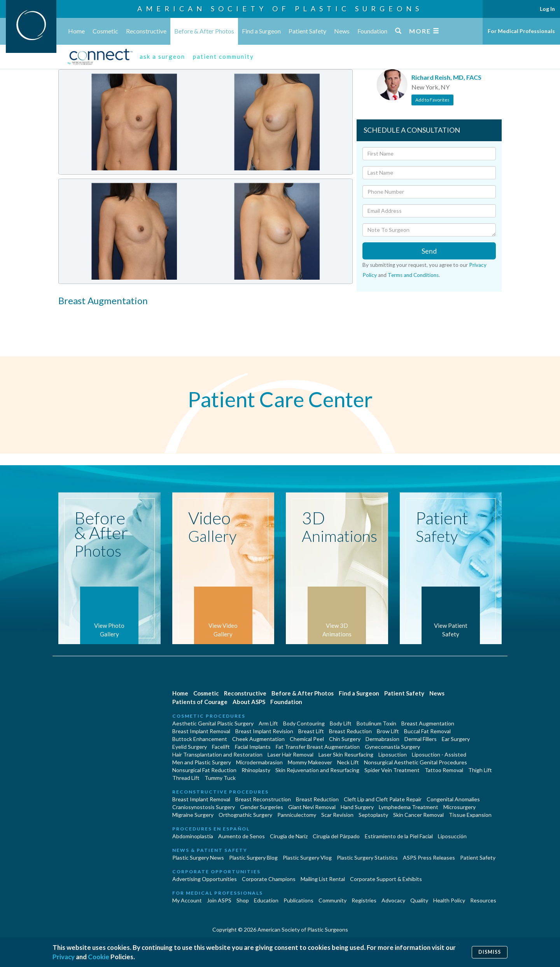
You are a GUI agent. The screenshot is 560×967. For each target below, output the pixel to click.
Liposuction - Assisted (439, 754)
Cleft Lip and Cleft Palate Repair (383, 799)
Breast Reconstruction (263, 799)
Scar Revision (337, 815)
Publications (298, 900)
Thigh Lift (480, 770)
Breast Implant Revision (264, 731)
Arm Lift (268, 723)
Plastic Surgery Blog (253, 858)
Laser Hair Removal (290, 754)
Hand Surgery (357, 807)
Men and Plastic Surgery (202, 762)
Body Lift (341, 723)
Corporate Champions (269, 879)
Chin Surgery (345, 739)
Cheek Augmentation (258, 739)
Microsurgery (459, 807)
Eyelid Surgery (190, 747)
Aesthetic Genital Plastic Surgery (213, 723)
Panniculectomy (297, 815)
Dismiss (490, 952)
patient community (223, 56)
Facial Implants (253, 747)
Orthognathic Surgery (245, 815)
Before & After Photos (204, 31)
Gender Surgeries (262, 807)
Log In (547, 9)
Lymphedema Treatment (409, 807)
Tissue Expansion (470, 815)
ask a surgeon (162, 56)
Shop (243, 900)
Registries (364, 900)
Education (266, 900)
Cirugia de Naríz (289, 836)
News (342, 31)
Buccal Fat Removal (427, 731)
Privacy (64, 957)
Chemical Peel (307, 739)
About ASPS (249, 702)
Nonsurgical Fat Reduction (204, 770)
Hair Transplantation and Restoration (217, 754)
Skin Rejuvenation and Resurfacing (317, 770)
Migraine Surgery (193, 815)
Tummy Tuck (220, 778)
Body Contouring (304, 723)
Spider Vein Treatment (392, 770)
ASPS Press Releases (429, 858)
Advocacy (393, 900)
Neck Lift (348, 762)
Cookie (99, 957)
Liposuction (393, 754)
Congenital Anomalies (453, 799)
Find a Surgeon (261, 31)
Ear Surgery (456, 739)
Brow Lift (388, 731)
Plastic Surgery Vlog (307, 858)
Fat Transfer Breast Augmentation (318, 747)
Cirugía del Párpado (336, 836)
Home (76, 31)
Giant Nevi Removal (312, 807)
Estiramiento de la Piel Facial (399, 836)
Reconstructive (146, 31)
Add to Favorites (432, 100)
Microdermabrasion (259, 762)
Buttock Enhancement (200, 739)
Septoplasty (373, 815)
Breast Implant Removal (201, 731)
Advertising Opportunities (205, 879)
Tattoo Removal (444, 770)
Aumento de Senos (241, 836)
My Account (187, 900)
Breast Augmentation (428, 723)
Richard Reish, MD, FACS (446, 77)
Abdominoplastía (193, 836)
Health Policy (449, 900)
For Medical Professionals (521, 31)
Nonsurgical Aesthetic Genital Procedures (416, 762)
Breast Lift (311, 731)
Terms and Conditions (413, 275)
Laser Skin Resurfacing (346, 754)
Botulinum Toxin (376, 723)
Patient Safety (307, 31)
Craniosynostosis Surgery (204, 807)
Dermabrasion (382, 739)
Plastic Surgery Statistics (367, 858)
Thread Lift (186, 778)
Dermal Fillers (421, 739)
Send (429, 251)
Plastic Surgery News (198, 858)
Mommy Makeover (310, 762)
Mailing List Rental (323, 879)
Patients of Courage (200, 702)
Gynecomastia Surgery (392, 747)
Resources (483, 900)
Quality (419, 900)
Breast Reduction (350, 731)
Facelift (221, 747)
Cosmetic (105, 31)
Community (332, 900)
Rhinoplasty (256, 770)
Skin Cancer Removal (418, 815)
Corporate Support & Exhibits (386, 879)
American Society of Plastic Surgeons (280, 9)
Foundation (372, 31)
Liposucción (452, 836)
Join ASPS (219, 900)
